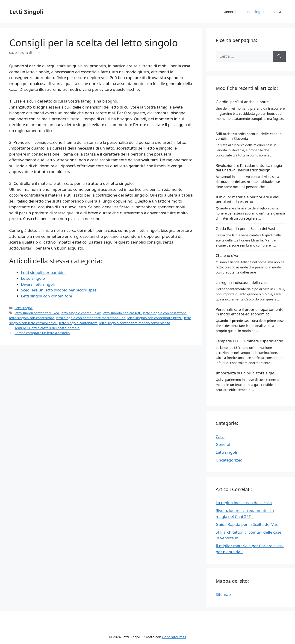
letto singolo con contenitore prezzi (155, 318)
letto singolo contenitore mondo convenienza (135, 323)
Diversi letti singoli (38, 284)
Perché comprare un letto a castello (42, 333)
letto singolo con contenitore (32, 318)
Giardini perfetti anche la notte (242, 102)
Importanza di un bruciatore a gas (245, 373)
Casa (277, 12)
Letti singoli (255, 12)
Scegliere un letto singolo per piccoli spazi (59, 290)
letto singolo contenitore (78, 323)
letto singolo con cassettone (165, 313)
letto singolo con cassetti (122, 313)
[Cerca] (279, 56)
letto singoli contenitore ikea (37, 313)
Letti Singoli (26, 12)
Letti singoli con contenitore (47, 296)
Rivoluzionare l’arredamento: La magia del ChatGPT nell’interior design (249, 168)
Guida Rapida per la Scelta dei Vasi (245, 229)
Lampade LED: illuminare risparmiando (249, 341)
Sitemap (223, 594)
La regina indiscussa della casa (242, 282)
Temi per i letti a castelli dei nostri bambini (47, 328)
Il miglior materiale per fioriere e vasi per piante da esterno (248, 199)
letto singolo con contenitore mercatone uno (91, 318)
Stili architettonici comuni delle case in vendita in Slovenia (249, 136)
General (230, 12)
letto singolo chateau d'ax (81, 313)
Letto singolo (33, 278)
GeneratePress (174, 637)
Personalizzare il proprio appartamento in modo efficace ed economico (250, 312)
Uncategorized (229, 460)
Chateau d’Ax (227, 256)
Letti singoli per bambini (43, 272)
